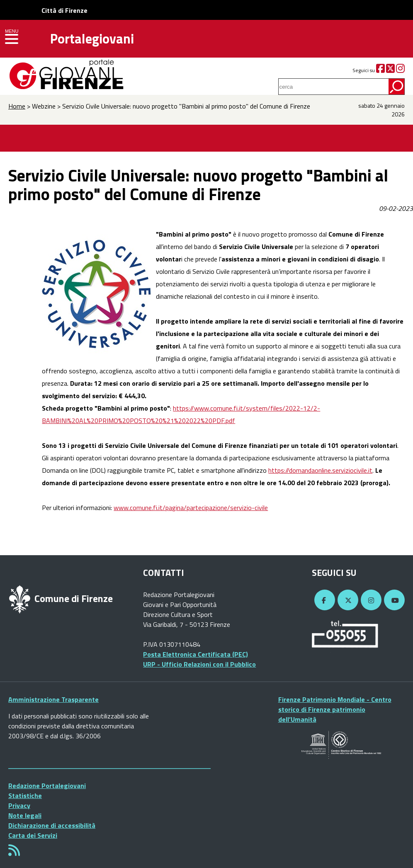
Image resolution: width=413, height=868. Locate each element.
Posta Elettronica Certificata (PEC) (196, 654)
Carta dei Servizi (33, 835)
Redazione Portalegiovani (47, 786)
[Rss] (14, 853)
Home (17, 106)
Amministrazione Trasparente (53, 699)
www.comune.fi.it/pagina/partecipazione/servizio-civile (191, 508)
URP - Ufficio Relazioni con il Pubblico (199, 664)
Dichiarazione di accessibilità (52, 825)
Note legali (25, 815)
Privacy (19, 805)
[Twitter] (390, 70)
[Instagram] (400, 70)
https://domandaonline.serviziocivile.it (320, 470)
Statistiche (25, 795)
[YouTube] (393, 600)
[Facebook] (380, 70)
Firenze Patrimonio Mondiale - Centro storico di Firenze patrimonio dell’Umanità (335, 709)
